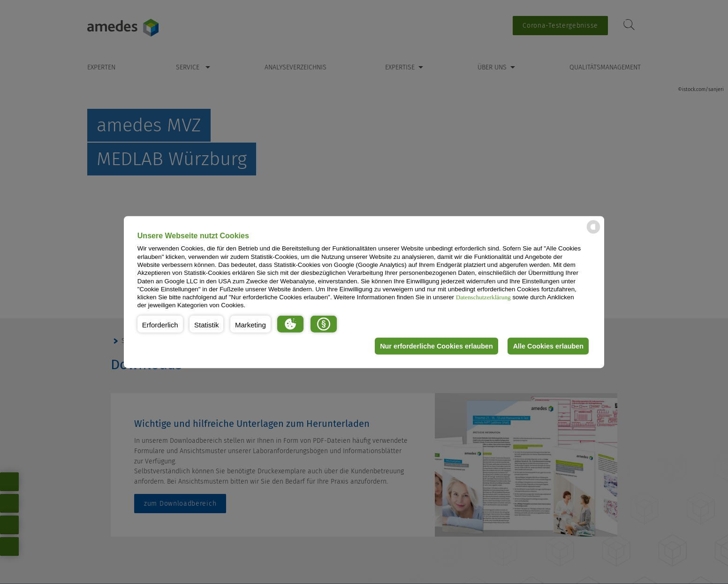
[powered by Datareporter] (593, 233)
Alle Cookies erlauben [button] (548, 346)
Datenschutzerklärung (483, 297)
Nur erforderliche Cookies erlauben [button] (436, 346)
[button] (160, 324)
